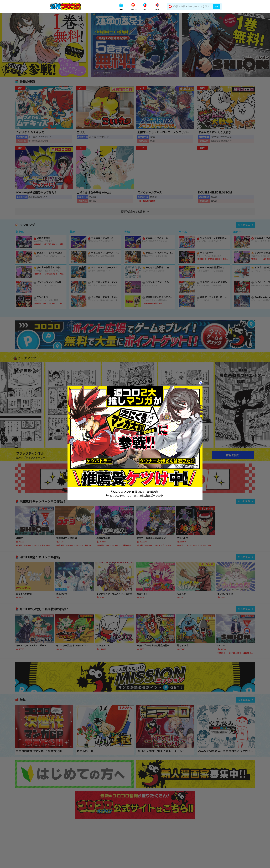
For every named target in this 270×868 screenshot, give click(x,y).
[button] (121, 7)
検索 (217, 7)
